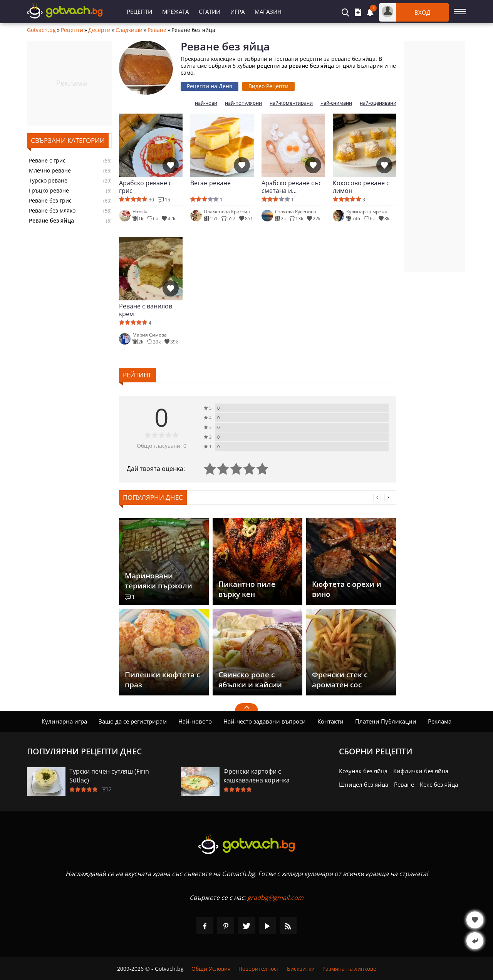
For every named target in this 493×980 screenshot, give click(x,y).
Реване (157, 30)
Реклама (440, 721)
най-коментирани (291, 103)
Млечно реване (50, 171)
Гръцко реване (49, 191)
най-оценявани (378, 103)
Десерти (99, 30)
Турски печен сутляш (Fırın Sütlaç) (109, 776)
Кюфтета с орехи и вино (347, 589)
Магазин (268, 12)
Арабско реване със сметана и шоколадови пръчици (292, 187)
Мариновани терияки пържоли (158, 581)
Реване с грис (47, 161)
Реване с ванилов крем (146, 310)
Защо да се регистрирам (133, 721)
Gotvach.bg (41, 30)
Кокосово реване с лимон (361, 187)
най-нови (206, 103)
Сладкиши (129, 30)
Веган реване (210, 183)
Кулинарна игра (64, 721)
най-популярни (243, 103)
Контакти (330, 721)
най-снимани (336, 103)
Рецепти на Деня (210, 86)
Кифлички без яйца (421, 771)
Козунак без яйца (363, 771)
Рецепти (139, 12)
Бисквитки (301, 969)
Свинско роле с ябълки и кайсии (250, 680)
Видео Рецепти (268, 86)
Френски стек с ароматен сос (340, 680)
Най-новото (195, 721)
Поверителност (259, 969)
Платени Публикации (386, 721)
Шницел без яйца (364, 784)
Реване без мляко (52, 211)
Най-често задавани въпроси (265, 721)
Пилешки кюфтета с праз (162, 680)
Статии (210, 12)
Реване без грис (50, 201)
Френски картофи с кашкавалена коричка (257, 776)
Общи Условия (211, 969)
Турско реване (48, 181)
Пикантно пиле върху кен (247, 589)
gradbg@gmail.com (275, 898)
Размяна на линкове (349, 969)
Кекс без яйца (439, 784)
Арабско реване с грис (145, 187)
